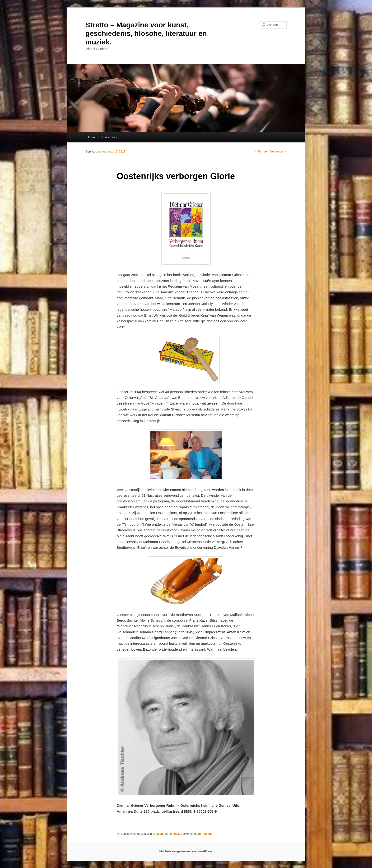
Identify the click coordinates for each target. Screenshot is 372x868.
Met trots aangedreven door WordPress (186, 851)
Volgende (279, 152)
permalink (205, 834)
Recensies (109, 137)
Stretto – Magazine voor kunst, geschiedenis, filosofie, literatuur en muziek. (146, 33)
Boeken (158, 834)
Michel (174, 834)
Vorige (261, 152)
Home (91, 137)
